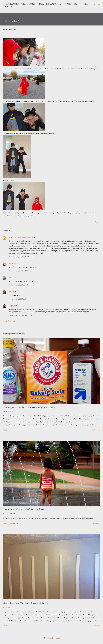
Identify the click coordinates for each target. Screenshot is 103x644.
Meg (11, 277)
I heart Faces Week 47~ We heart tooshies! (23, 509)
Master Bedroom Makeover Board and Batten (25, 603)
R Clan (11, 291)
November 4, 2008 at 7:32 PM (20, 285)
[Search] (94, 4)
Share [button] (95, 222)
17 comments (15, 523)
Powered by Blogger (51, 638)
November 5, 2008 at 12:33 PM (21, 315)
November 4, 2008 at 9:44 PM (20, 299)
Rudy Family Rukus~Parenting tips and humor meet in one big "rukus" (45, 5)
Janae (11, 263)
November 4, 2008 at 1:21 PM (20, 271)
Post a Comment (9, 321)
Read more (96, 430)
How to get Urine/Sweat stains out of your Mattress (29, 407)
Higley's (12, 306)
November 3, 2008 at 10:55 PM (21, 257)
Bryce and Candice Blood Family (21, 237)
